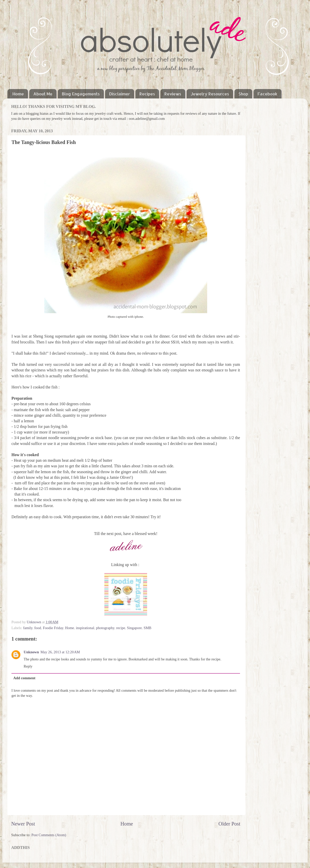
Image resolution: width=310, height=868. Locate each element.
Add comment (24, 678)
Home (18, 94)
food (38, 628)
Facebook (267, 94)
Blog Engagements (81, 94)
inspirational (85, 628)
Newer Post (23, 824)
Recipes (147, 94)
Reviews (173, 94)
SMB (147, 628)
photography (105, 628)
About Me (43, 94)
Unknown (34, 622)
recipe (121, 628)
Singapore (134, 628)
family (28, 628)
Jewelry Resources (210, 94)
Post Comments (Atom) (49, 835)
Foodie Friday (53, 628)
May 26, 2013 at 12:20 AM (60, 652)
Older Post (229, 824)
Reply (28, 666)
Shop (243, 94)
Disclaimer (120, 94)
